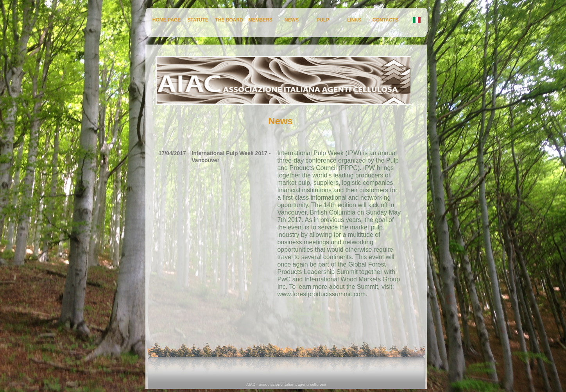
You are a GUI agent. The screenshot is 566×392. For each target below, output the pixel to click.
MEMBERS (260, 20)
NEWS (292, 20)
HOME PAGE (167, 20)
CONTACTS (385, 20)
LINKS (354, 20)
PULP (323, 20)
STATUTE (198, 20)
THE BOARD (229, 20)
